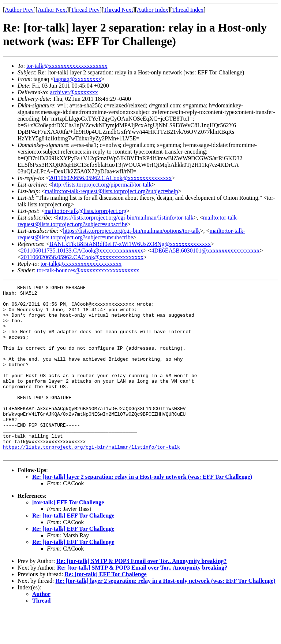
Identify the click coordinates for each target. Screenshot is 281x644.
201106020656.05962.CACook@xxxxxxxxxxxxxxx (110, 178)
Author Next (52, 10)
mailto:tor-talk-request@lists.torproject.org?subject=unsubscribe (131, 234)
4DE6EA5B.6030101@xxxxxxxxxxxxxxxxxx (206, 251)
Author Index (153, 10)
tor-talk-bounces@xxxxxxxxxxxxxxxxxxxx (88, 270)
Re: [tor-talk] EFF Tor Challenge (73, 550)
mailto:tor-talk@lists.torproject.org (85, 211)
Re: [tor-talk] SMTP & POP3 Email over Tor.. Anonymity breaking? (141, 595)
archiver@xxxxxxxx (74, 92)
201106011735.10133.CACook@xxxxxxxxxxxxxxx (82, 251)
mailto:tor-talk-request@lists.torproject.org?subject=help (111, 191)
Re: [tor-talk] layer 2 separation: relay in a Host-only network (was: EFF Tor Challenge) (142, 511)
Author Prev (19, 10)
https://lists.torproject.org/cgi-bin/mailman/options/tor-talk (131, 231)
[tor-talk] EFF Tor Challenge (68, 536)
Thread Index (188, 10)
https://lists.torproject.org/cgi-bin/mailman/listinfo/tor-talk (125, 218)
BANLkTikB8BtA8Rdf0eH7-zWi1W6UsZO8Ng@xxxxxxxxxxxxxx (130, 244)
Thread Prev (85, 10)
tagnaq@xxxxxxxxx (77, 79)
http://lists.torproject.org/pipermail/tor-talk (102, 185)
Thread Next (118, 10)
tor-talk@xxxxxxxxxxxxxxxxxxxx (67, 66)
